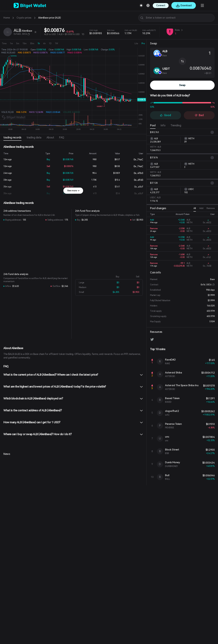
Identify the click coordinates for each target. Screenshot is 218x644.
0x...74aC (136, 160)
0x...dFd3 (136, 180)
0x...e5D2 (207, 223)
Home (7, 18)
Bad (199, 115)
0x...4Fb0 (136, 173)
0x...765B (207, 266)
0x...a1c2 (207, 257)
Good (165, 115)
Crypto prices (24, 18)
